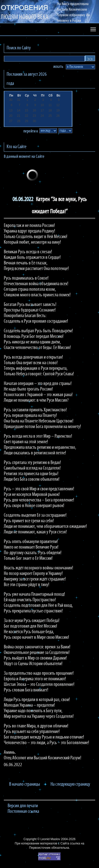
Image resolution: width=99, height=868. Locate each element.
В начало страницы (25, 784)
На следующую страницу (70, 784)
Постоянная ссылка (23, 812)
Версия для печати (23, 806)
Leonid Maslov (50, 839)
